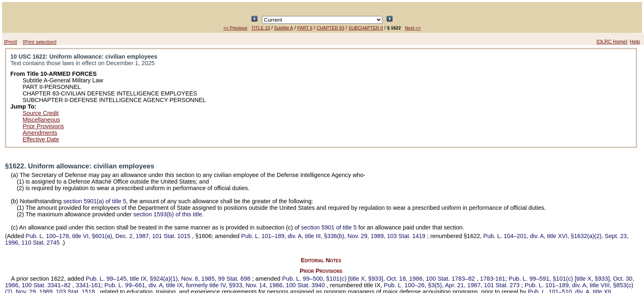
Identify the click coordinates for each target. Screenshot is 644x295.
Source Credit (41, 113)
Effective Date (41, 139)
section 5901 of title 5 (329, 227)
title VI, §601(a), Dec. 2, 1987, (109, 236)
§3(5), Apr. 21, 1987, (453, 285)
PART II (305, 28)
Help (635, 42)
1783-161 (493, 279)
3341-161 (88, 285)
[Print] (10, 42)
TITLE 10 (261, 28)
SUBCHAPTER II (366, 28)
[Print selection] (40, 42)
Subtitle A (283, 28)
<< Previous (235, 28)
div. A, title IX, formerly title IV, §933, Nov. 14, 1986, (215, 285)
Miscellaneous (41, 120)
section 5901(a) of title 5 (95, 201)
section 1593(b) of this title (167, 214)
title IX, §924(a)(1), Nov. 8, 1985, (169, 279)
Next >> (413, 28)
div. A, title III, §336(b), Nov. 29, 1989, (334, 236)
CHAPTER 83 (330, 28)
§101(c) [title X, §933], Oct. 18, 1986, (379, 279)
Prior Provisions (43, 126)
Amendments (40, 133)
